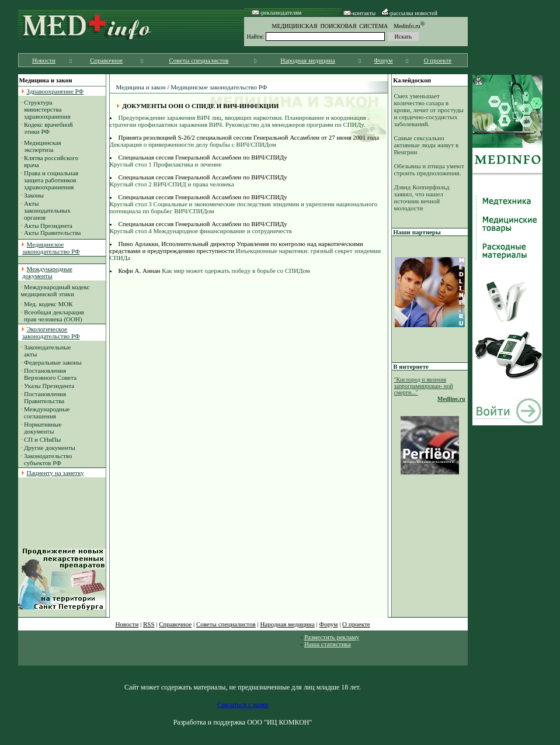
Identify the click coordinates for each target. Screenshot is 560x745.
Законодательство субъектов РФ (47, 459)
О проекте (438, 60)
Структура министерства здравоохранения (46, 109)
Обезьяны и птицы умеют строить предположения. (429, 169)
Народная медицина (307, 60)
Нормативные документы (41, 428)
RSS (149, 624)
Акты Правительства (52, 233)
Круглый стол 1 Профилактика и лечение (166, 164)
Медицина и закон (141, 87)
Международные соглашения (46, 413)
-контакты (360, 13)
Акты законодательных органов (46, 210)
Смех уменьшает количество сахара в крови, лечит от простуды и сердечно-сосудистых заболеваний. (429, 110)
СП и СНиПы (42, 439)
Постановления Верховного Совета (49, 374)
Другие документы (50, 448)
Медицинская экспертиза (41, 146)
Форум (384, 60)
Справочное (106, 60)
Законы (34, 195)
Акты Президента (48, 226)
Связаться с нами (243, 705)
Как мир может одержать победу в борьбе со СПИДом (235, 271)
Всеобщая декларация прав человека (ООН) (53, 316)
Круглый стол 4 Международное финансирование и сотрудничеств (201, 231)
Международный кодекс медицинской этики (55, 290)
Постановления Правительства (44, 397)
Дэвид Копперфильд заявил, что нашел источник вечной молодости (422, 197)
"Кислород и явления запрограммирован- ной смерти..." (424, 386)
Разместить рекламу (332, 637)
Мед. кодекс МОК (48, 304)
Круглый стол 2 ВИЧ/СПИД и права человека (172, 184)
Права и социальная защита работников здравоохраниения (50, 180)
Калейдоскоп (412, 80)
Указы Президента (49, 386)
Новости (44, 60)
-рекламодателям (276, 13)
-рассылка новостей (409, 13)
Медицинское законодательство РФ (219, 87)
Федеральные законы (53, 362)
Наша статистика (328, 644)
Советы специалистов (199, 60)
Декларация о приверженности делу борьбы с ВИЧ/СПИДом (193, 144)
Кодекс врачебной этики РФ (47, 128)
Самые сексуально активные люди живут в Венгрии (427, 145)
